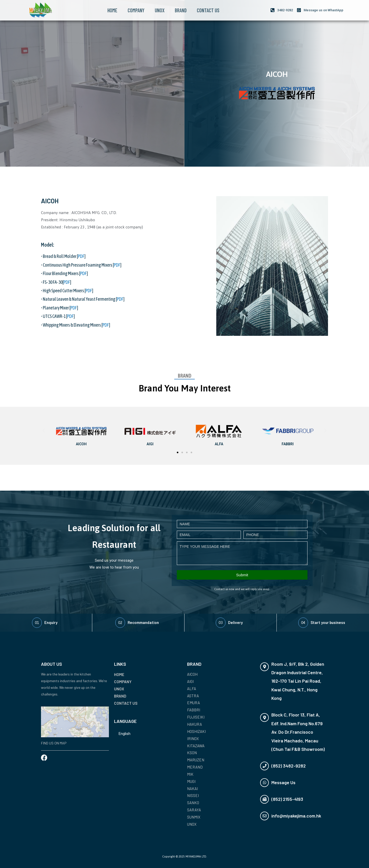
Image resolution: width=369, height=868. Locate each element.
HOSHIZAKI (196, 731)
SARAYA (194, 810)
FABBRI (194, 710)
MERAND (195, 767)
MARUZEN (196, 760)
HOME (112, 10)
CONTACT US (208, 10)
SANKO (193, 803)
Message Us (283, 782)
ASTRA (193, 696)
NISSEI (193, 795)
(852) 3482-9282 (289, 766)
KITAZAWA (196, 746)
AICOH (192, 674)
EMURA (193, 703)
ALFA (192, 689)
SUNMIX (194, 817)
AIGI (190, 681)
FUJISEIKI (196, 717)
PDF (81, 256)
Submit (242, 575)
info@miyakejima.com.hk (296, 816)
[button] (178, 452)
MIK (190, 774)
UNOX (160, 10)
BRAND (181, 10)
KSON (192, 753)
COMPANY (136, 10)
